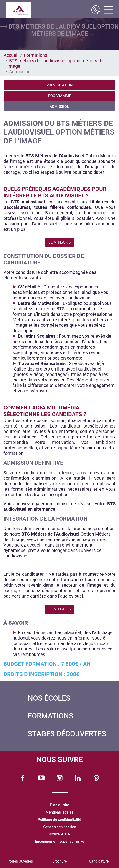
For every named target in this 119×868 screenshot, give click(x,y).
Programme (60, 96)
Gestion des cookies (60, 827)
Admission (59, 107)
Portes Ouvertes (20, 861)
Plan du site (60, 805)
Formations (35, 55)
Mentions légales (59, 812)
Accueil (11, 55)
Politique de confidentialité (59, 820)
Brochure (59, 861)
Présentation (59, 85)
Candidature (99, 861)
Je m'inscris (60, 242)
